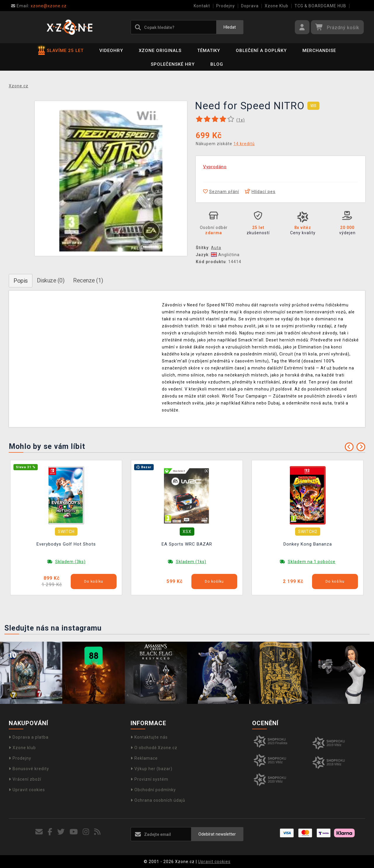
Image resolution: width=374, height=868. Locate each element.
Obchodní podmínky (153, 790)
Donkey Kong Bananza (308, 544)
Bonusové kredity (29, 769)
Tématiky (209, 51)
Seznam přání (221, 192)
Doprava (250, 6)
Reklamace (144, 758)
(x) (241, 120)
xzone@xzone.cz (39, 6)
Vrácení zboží (25, 779)
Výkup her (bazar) (151, 769)
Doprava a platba (29, 737)
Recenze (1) (88, 280)
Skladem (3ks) (70, 562)
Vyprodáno (215, 167)
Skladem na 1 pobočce (312, 562)
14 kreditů (244, 144)
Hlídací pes (260, 192)
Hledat (230, 27)
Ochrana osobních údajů (158, 800)
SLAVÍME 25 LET (61, 51)
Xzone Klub (277, 6)
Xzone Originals (160, 51)
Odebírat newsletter (217, 834)
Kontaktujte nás (149, 737)
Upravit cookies (27, 790)
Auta (216, 248)
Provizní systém (149, 779)
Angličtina (225, 255)
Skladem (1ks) (191, 562)
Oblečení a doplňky (261, 51)
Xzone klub (22, 748)
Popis (21, 281)
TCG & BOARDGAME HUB (320, 6)
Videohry (111, 51)
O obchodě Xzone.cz (154, 748)
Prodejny (226, 6)
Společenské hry (173, 64)
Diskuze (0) (51, 280)
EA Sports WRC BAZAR (187, 544)
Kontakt (202, 6)
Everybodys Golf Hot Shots (66, 544)
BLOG (217, 64)
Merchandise (319, 51)
